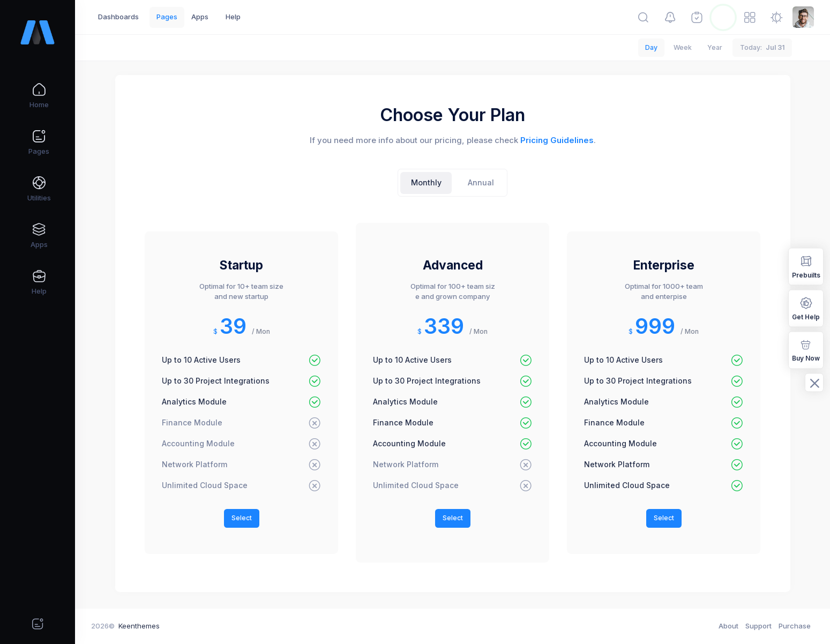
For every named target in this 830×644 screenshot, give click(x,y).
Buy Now (806, 350)
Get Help (806, 308)
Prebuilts (806, 266)
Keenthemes (139, 626)
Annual (481, 182)
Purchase (795, 626)
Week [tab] (683, 47)
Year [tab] (715, 47)
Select (242, 518)
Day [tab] (651, 47)
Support (758, 626)
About (728, 626)
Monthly (426, 182)
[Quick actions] (38, 624)
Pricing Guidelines (557, 140)
